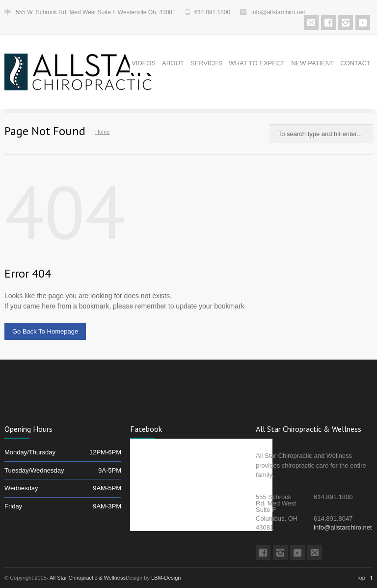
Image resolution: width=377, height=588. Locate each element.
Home (102, 132)
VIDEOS (144, 63)
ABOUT (173, 63)
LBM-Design (166, 578)
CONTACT (355, 63)
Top (361, 578)
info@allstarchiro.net (278, 12)
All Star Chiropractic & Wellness (88, 578)
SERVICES (207, 63)
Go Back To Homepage (45, 331)
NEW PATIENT (312, 63)
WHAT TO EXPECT (257, 63)
